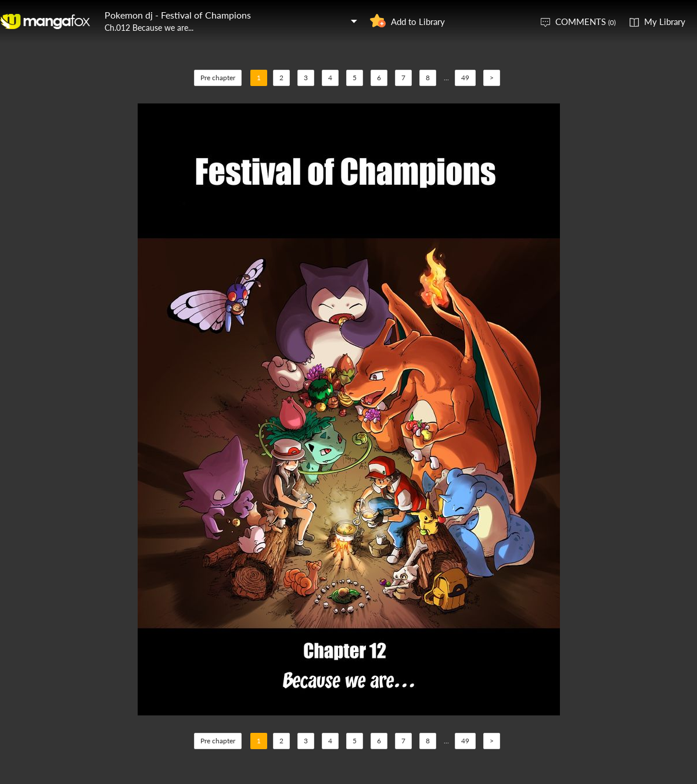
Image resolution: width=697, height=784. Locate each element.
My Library (665, 22)
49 (465, 78)
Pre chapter (218, 78)
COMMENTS (585, 22)
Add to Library (418, 22)
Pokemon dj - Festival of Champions (178, 15)
